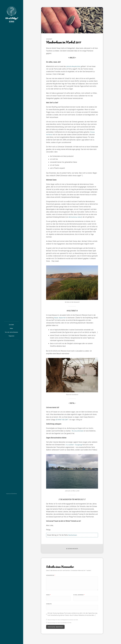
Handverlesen (72, 535)
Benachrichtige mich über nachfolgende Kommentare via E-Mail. (63, 620)
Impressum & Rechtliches (12, 494)
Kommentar (51, 575)
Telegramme (11, 336)
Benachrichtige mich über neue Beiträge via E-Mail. (60, 623)
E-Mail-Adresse (79, 595)
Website (49, 604)
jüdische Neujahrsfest (73, 66)
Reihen (11, 328)
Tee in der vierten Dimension (11, 332)
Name (48, 595)
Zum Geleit (11, 325)
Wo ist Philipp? (12, 13)
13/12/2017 (49, 39)
